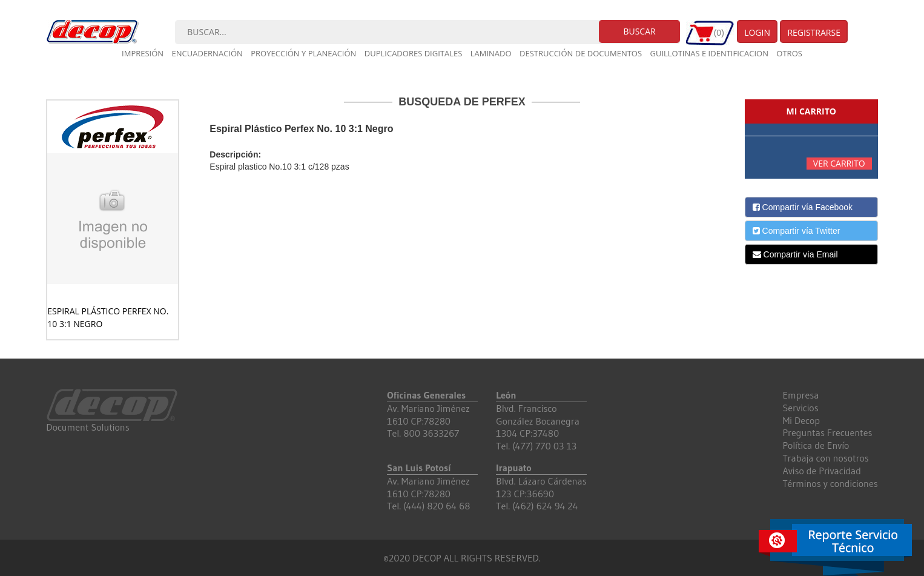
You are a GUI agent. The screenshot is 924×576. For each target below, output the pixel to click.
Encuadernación (207, 53)
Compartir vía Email (795, 254)
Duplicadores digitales (414, 53)
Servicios (800, 408)
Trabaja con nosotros (825, 458)
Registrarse (814, 32)
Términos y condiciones (830, 483)
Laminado (491, 53)
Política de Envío (816, 445)
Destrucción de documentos (581, 53)
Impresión (143, 53)
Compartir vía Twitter (797, 231)
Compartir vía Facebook (803, 207)
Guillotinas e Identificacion (709, 53)
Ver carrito (839, 163)
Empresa (800, 395)
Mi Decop (801, 420)
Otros (789, 53)
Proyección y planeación (303, 53)
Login (757, 32)
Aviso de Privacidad (822, 471)
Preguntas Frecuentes (827, 432)
